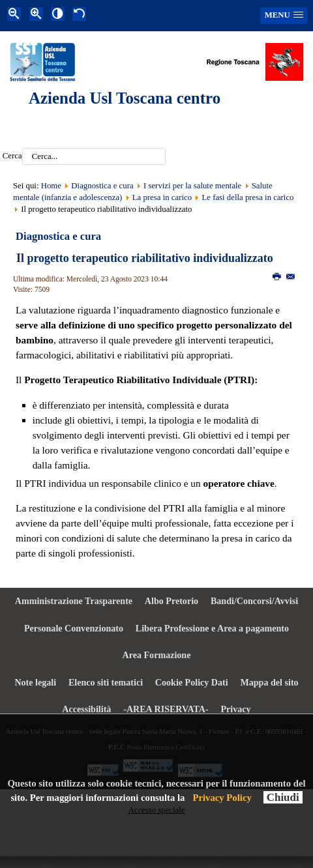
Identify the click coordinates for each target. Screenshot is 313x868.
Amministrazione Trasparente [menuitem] (74, 601)
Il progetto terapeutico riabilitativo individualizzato (145, 258)
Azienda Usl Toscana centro (125, 98)
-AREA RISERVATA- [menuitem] (166, 709)
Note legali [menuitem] (35, 682)
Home (51, 186)
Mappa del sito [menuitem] (269, 682)
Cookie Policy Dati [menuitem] (192, 682)
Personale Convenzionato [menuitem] (74, 628)
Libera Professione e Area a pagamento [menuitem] (212, 628)
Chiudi (283, 797)
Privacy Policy (222, 798)
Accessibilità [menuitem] (86, 709)
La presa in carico (162, 197)
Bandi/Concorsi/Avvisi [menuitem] (254, 601)
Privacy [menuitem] (236, 709)
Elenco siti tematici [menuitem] (106, 682)
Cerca (12, 156)
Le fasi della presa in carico (247, 197)
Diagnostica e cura (102, 186)
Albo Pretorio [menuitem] (171, 601)
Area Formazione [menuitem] (157, 655)
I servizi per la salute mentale (192, 186)
